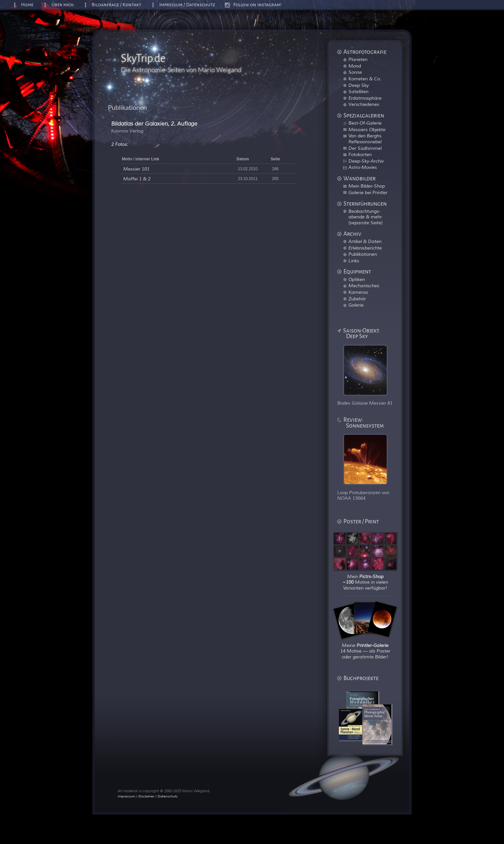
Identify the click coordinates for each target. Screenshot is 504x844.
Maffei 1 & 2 (137, 179)
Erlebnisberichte (365, 248)
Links (354, 261)
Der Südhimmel (365, 148)
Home (27, 5)
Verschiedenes (364, 104)
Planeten (358, 59)
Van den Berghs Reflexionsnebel (365, 139)
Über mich (63, 5)
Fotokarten (360, 154)
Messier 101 (136, 169)
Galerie (356, 305)
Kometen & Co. (365, 79)
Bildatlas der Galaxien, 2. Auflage (154, 124)
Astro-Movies (363, 167)
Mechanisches (364, 286)
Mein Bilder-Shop (367, 186)
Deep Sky (359, 85)
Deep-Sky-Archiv (366, 161)
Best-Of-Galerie (365, 123)
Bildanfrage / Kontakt (116, 5)
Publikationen (363, 254)
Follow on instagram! (257, 5)
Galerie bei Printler (368, 192)
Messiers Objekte (367, 130)
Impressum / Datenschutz (187, 5)
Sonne (355, 72)
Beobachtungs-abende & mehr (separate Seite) (365, 217)
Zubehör (357, 299)
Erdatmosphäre (365, 98)
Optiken (357, 279)
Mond (355, 66)
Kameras (358, 292)
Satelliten (358, 91)
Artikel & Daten (365, 241)
